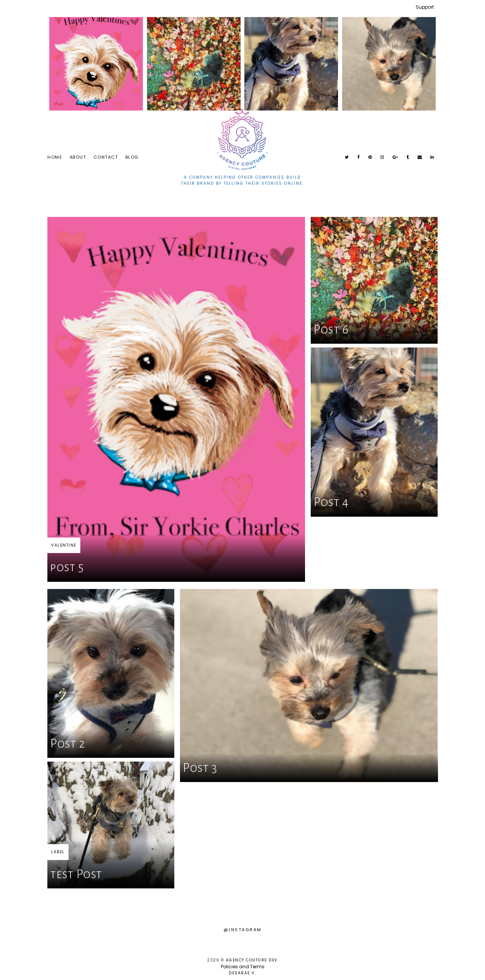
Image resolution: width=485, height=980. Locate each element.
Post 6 (331, 330)
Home (55, 157)
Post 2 (67, 744)
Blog (132, 157)
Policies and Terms (243, 967)
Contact (106, 157)
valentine (64, 545)
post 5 (67, 567)
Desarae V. (242, 973)
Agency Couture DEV (252, 960)
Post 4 (331, 502)
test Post (76, 874)
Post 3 (200, 768)
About (78, 157)
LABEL (58, 852)
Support (425, 7)
